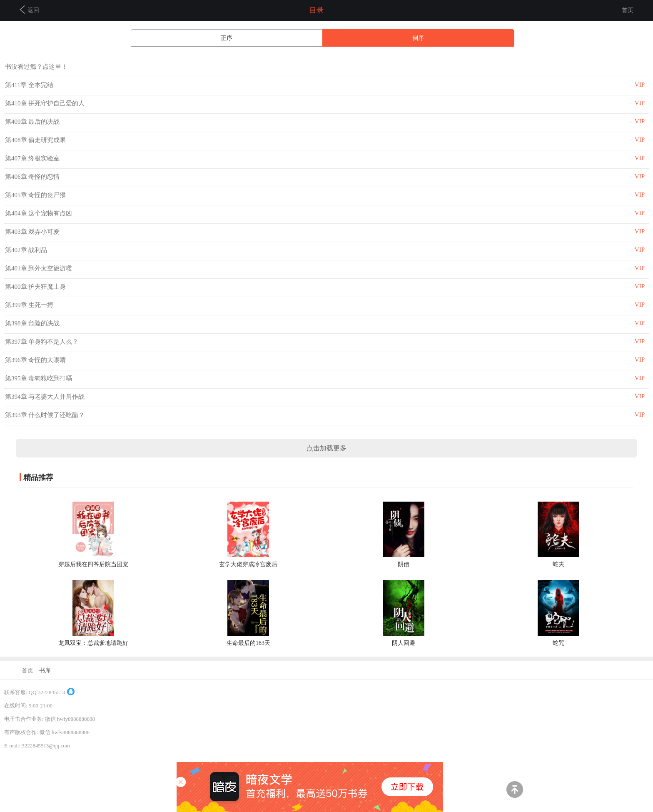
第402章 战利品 (26, 250)
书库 (45, 671)
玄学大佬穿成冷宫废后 (248, 564)
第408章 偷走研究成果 (35, 140)
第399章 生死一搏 (29, 305)
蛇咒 (558, 643)
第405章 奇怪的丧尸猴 (35, 195)
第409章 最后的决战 (32, 122)
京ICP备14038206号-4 (30, 759)
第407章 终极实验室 (32, 158)
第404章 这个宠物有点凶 (39, 213)
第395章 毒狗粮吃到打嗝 (39, 378)
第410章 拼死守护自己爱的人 (45, 103)
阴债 (404, 564)
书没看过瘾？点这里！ (36, 67)
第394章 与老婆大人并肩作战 (45, 397)
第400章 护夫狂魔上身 (35, 287)
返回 (29, 10)
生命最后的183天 (248, 643)
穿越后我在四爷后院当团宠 (93, 564)
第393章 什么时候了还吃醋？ (45, 415)
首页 (628, 10)
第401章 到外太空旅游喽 (39, 268)
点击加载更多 (326, 448)
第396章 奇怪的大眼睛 (35, 360)
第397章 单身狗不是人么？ (42, 342)
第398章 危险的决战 (32, 323)
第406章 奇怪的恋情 (32, 177)
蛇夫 (558, 564)
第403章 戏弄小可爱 (32, 232)
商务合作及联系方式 (29, 799)
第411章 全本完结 (29, 85)
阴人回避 (404, 643)
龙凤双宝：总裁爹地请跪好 (93, 643)
